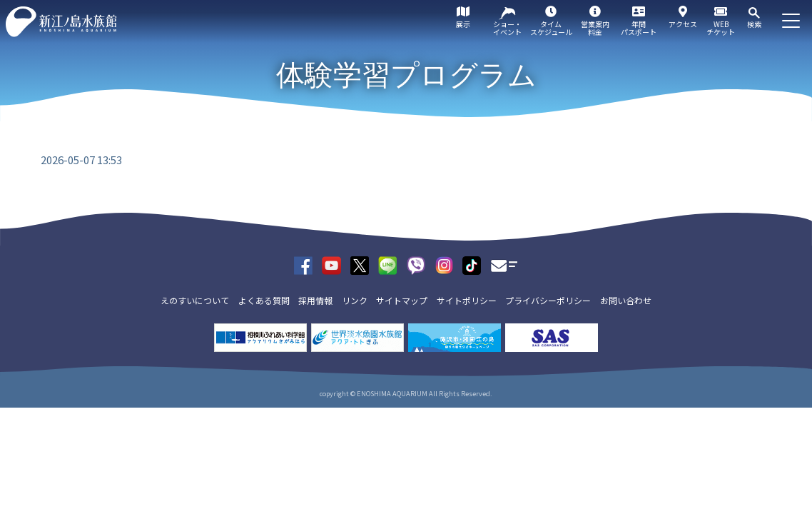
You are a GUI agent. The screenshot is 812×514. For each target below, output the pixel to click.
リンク (355, 300)
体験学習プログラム (406, 75)
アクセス (683, 24)
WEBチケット (721, 28)
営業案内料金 (595, 28)
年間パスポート (639, 28)
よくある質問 (264, 300)
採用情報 (315, 300)
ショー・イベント (507, 28)
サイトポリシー (467, 300)
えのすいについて (195, 300)
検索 (754, 24)
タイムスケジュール (551, 28)
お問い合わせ (626, 300)
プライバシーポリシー (548, 300)
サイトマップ (402, 300)
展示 (463, 24)
